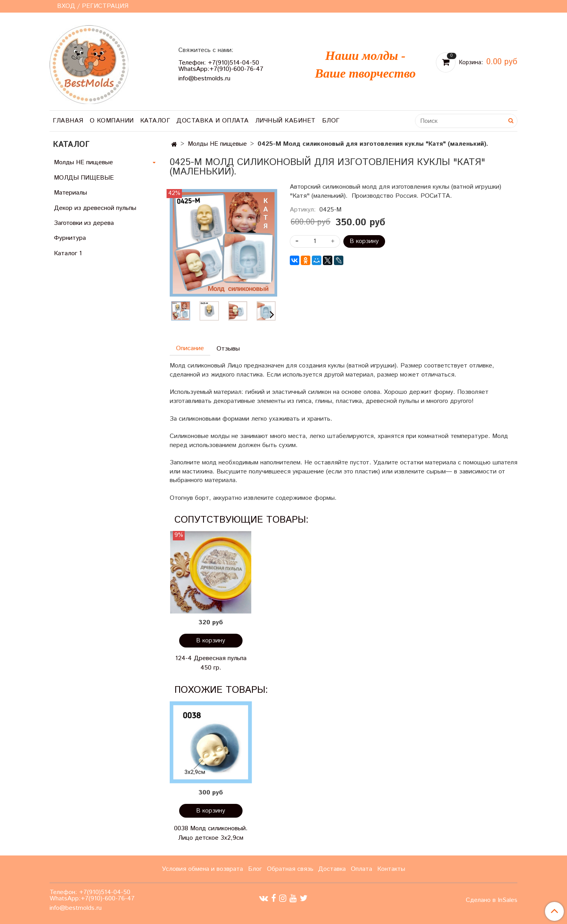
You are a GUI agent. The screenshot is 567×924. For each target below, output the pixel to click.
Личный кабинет (285, 121)
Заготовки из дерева (84, 223)
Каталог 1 (68, 253)
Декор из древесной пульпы (95, 208)
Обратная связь (290, 869)
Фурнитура (70, 238)
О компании (112, 121)
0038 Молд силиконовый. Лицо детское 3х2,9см (211, 833)
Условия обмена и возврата (202, 869)
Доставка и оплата (213, 121)
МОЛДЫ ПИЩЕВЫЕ (84, 178)
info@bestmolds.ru (204, 79)
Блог (331, 121)
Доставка (332, 869)
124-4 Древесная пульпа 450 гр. (211, 663)
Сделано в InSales (492, 900)
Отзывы (228, 349)
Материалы (70, 193)
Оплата (361, 869)
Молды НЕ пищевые (217, 144)
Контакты (391, 869)
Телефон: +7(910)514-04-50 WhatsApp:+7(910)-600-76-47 (221, 66)
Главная (68, 121)
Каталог (155, 121)
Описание (190, 348)
